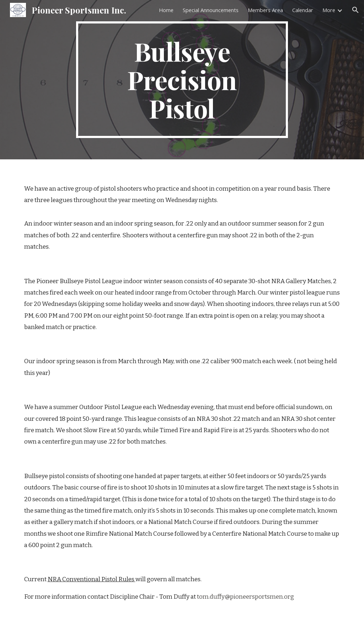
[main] (182, 80)
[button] (355, 10)
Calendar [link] (303, 10)
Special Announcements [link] (211, 10)
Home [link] (166, 10)
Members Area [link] (265, 10)
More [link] (329, 10)
